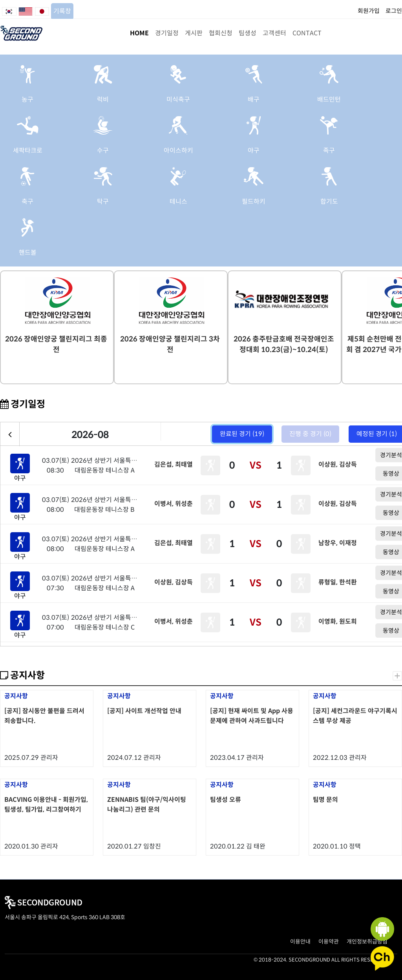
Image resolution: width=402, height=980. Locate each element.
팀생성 (248, 33)
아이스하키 (178, 151)
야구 (254, 151)
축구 (27, 202)
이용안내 (300, 942)
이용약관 (329, 942)
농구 (27, 99)
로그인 (394, 11)
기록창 (62, 11)
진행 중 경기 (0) (310, 434)
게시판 (194, 33)
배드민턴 (329, 99)
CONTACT (307, 33)
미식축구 (178, 99)
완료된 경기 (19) (242, 434)
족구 (329, 151)
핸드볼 (28, 253)
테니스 (178, 202)
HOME (139, 33)
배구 (254, 99)
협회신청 (221, 33)
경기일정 (167, 33)
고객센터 (274, 33)
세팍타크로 (28, 151)
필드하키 (254, 202)
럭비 (103, 99)
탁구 (103, 202)
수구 (103, 151)
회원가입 (369, 11)
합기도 (329, 202)
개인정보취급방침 (367, 942)
